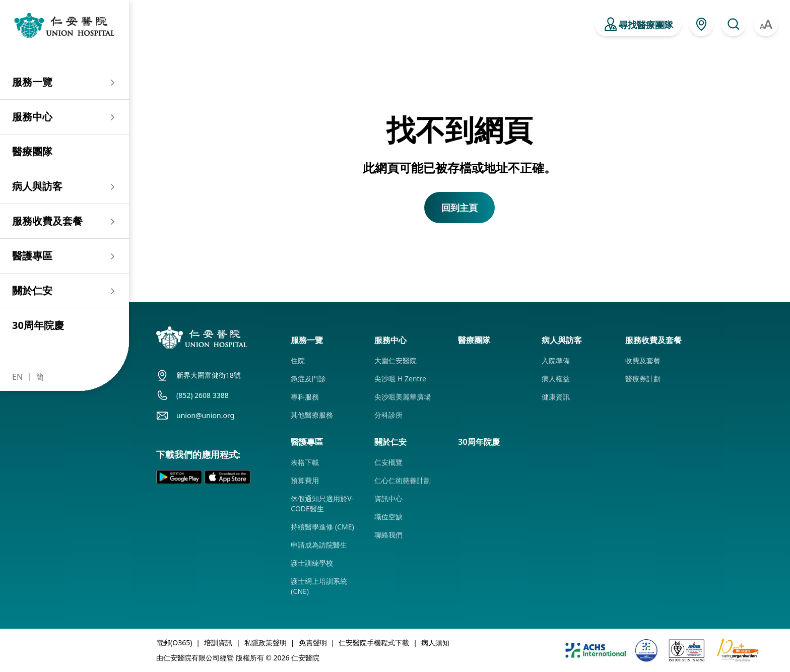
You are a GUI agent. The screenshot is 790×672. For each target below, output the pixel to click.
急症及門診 (308, 379)
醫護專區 (32, 256)
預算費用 (305, 480)
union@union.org (205, 415)
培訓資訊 (218, 643)
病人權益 (556, 379)
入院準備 (556, 360)
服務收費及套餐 (47, 221)
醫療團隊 (32, 151)
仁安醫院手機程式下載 (374, 643)
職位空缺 (388, 517)
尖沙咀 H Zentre (400, 379)
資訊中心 (388, 498)
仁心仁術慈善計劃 (403, 480)
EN (17, 377)
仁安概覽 (388, 462)
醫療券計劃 (643, 379)
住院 (298, 360)
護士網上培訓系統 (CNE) (319, 586)
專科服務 (305, 397)
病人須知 (435, 643)
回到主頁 (459, 208)
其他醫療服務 (312, 415)
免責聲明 (313, 643)
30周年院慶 (38, 325)
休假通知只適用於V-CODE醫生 (322, 503)
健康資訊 (556, 397)
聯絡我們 (388, 535)
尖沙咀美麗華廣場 (403, 397)
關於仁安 (32, 290)
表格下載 (305, 462)
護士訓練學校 (312, 563)
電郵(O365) (174, 643)
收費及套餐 (643, 360)
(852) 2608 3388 (203, 395)
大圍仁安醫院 (396, 360)
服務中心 (32, 117)
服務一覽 (32, 82)
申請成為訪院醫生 (319, 545)
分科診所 (388, 415)
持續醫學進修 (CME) (322, 527)
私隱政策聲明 (266, 643)
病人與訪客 (37, 186)
